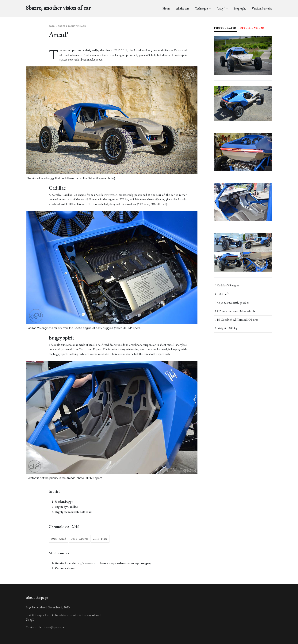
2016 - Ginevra (80, 539)
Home (166, 8)
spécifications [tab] (252, 28)
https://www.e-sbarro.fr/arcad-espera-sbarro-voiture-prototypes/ (112, 563)
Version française (262, 8)
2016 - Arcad (58, 539)
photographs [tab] (225, 28)
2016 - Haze (100, 539)
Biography (240, 8)
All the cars (183, 8)
